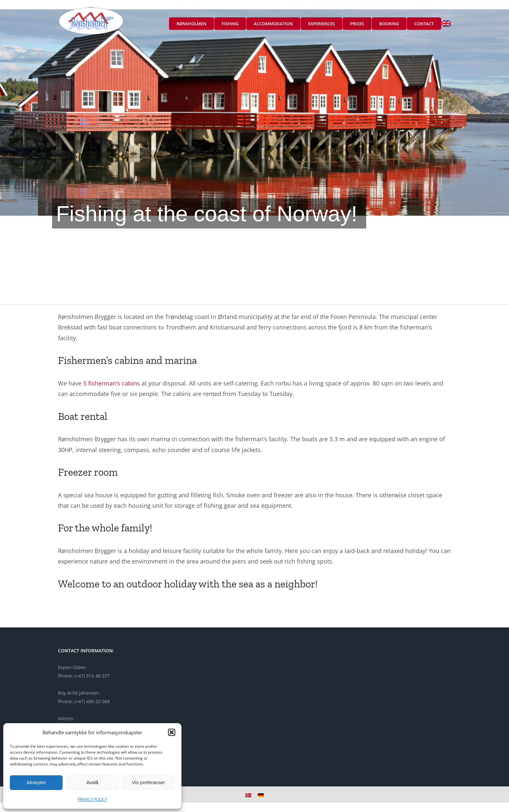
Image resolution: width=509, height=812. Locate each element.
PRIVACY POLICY (92, 799)
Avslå (92, 782)
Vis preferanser (149, 782)
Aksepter (36, 782)
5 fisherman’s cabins (112, 383)
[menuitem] (446, 23)
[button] (172, 732)
